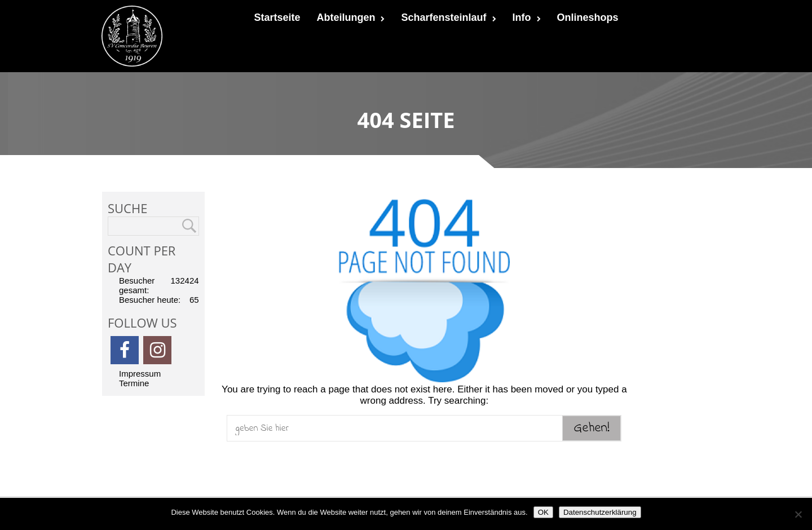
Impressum (140, 374)
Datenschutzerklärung (600, 512)
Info (527, 17)
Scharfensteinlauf (448, 17)
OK (543, 512)
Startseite (277, 17)
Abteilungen (350, 17)
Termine (134, 383)
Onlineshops (588, 17)
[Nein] (798, 514)
